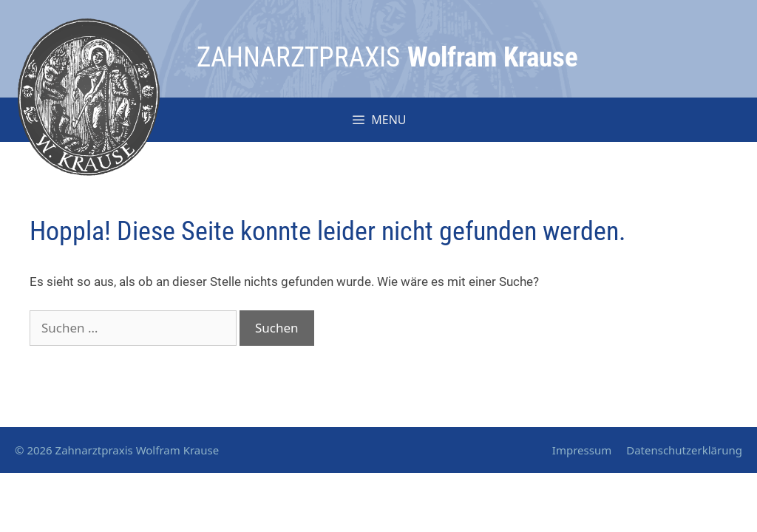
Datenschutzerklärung (684, 450)
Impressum (582, 450)
